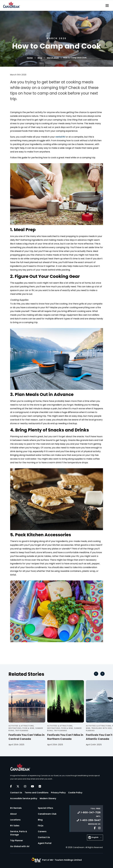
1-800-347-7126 (89, 812)
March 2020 (53, 58)
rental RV (60, 137)
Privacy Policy (58, 793)
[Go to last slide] (96, 674)
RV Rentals (16, 808)
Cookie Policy (75, 793)
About (13, 814)
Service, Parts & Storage (19, 833)
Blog (40, 58)
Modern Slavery (48, 798)
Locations (15, 820)
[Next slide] (102, 674)
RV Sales (15, 826)
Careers (42, 831)
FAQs (41, 826)
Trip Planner (17, 841)
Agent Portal (45, 843)
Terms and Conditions (37, 793)
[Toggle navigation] (107, 5)
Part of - (62, 860)
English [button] (95, 837)
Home (30, 58)
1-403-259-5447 (89, 820)
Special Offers (45, 808)
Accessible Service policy (24, 798)
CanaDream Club (47, 814)
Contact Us (16, 793)
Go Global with (20, 846)
